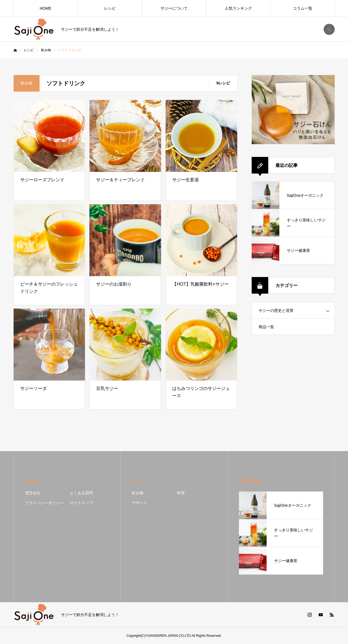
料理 (181, 493)
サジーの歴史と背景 (276, 311)
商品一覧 (266, 327)
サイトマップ (81, 503)
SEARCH (329, 29)
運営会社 (33, 493)
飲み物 (138, 493)
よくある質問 (81, 493)
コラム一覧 (303, 8)
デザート (140, 503)
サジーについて (174, 8)
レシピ (110, 8)
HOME (46, 8)
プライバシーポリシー (44, 503)
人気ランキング (238, 8)
